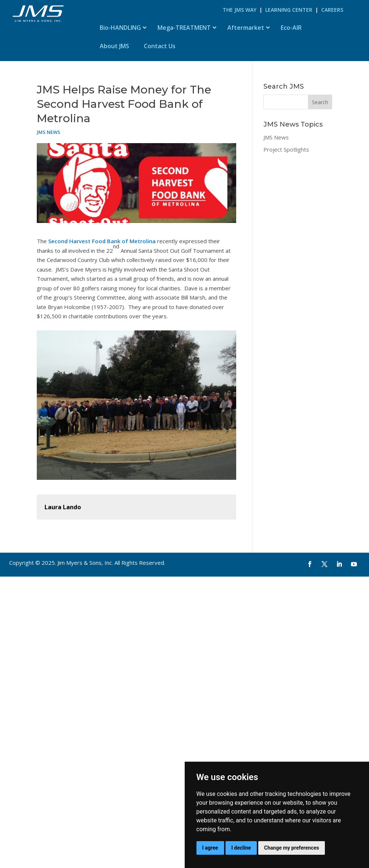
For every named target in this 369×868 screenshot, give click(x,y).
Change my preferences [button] (292, 848)
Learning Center (289, 10)
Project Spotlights (286, 149)
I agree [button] (210, 848)
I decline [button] (241, 848)
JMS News (49, 132)
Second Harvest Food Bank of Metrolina (101, 241)
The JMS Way (240, 10)
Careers (332, 10)
